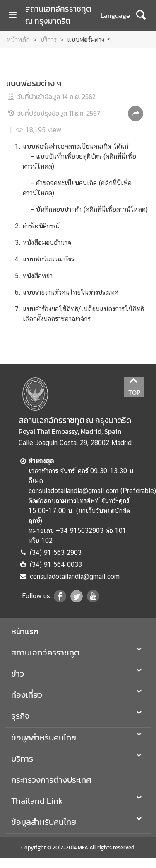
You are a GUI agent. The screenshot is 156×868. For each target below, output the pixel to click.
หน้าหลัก (18, 40)
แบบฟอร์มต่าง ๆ (89, 40)
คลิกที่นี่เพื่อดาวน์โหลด (116, 209)
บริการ (48, 40)
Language (115, 15)
